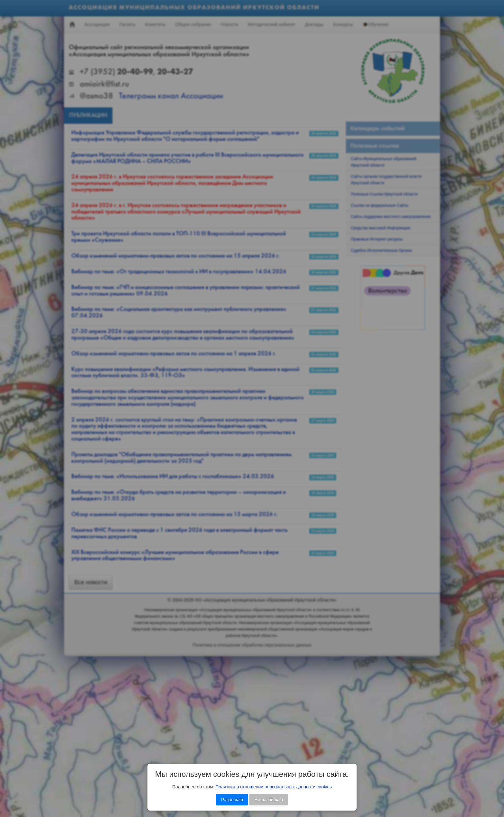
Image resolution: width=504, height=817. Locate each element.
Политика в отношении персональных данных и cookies (274, 787)
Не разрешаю (269, 800)
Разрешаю (232, 800)
